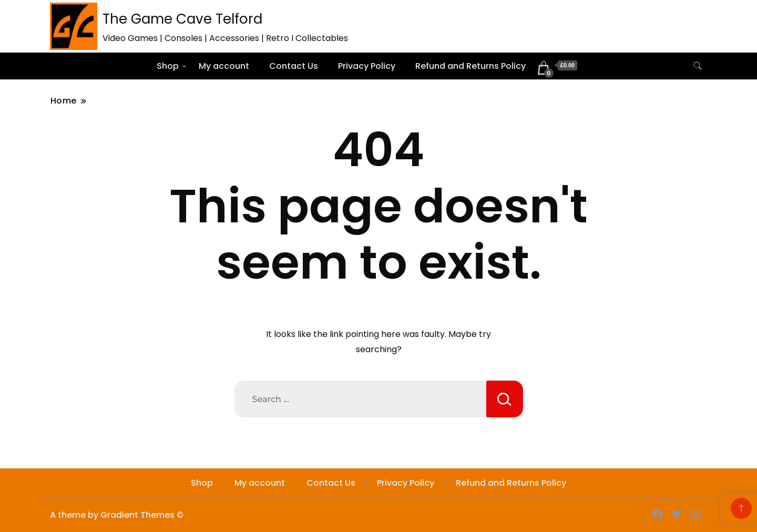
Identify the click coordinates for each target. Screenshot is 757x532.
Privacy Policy (367, 66)
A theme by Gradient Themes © (117, 515)
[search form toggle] (698, 66)
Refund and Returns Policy (470, 66)
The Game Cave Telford (182, 19)
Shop (168, 66)
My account (224, 66)
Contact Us (294, 66)
